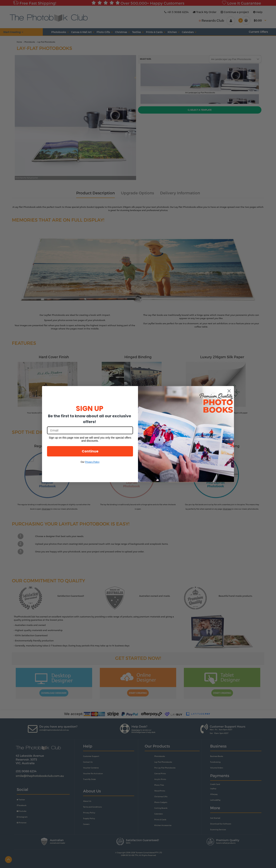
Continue (90, 451)
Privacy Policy (92, 462)
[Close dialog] (229, 391)
